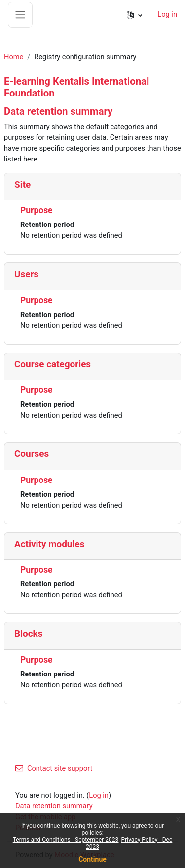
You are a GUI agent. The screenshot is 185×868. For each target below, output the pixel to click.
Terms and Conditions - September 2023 (66, 840)
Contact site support (54, 768)
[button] (134, 15)
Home (14, 57)
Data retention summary (54, 806)
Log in (167, 14)
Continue (92, 859)
